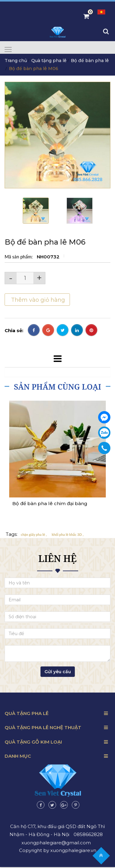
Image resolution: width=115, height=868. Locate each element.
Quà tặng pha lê (49, 61)
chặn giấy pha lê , (34, 535)
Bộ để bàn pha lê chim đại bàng (50, 505)
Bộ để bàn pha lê (90, 61)
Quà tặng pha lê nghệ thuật (43, 728)
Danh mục (18, 757)
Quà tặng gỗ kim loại (33, 743)
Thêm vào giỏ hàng (37, 301)
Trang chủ (16, 61)
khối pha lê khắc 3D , (68, 535)
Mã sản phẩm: (19, 257)
